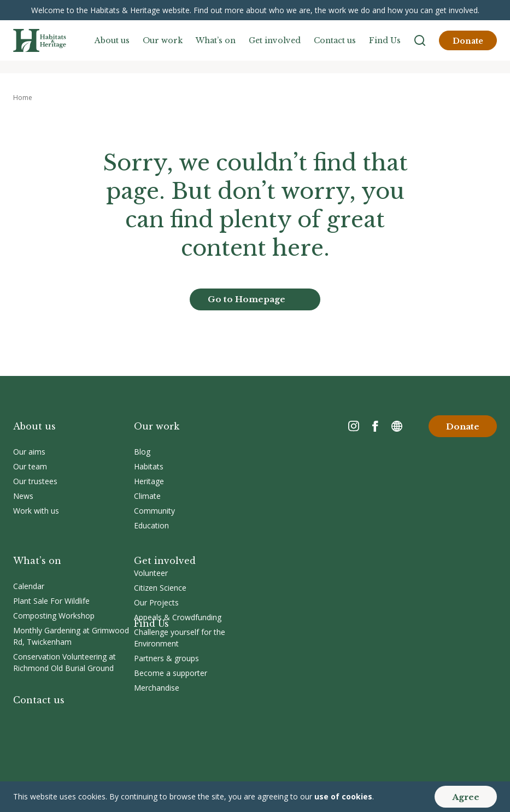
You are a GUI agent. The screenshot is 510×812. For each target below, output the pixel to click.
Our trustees (35, 481)
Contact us (335, 40)
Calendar (29, 586)
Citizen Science (160, 588)
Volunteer (151, 573)
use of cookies (343, 796)
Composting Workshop (54, 616)
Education (151, 525)
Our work (163, 40)
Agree (466, 797)
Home (23, 98)
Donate (468, 41)
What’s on (216, 40)
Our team (30, 466)
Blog (142, 452)
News (23, 496)
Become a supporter (171, 673)
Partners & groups (166, 658)
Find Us (385, 40)
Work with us (36, 511)
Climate (147, 496)
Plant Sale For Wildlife (51, 601)
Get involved (275, 40)
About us (112, 40)
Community (154, 511)
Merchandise (157, 688)
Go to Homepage (247, 299)
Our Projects (156, 602)
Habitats (149, 466)
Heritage (149, 481)
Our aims (29, 452)
